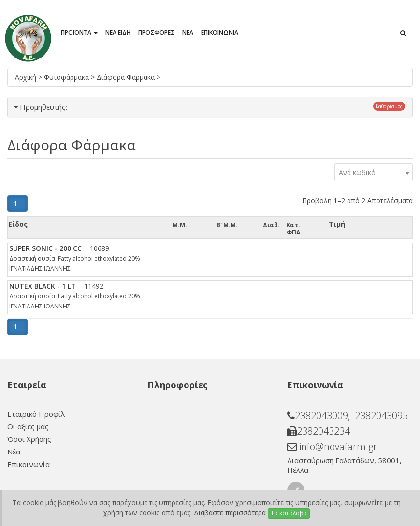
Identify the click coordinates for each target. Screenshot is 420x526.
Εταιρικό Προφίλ (36, 414)
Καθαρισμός (389, 106)
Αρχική (27, 77)
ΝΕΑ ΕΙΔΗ (118, 33)
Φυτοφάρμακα (67, 77)
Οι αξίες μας (28, 426)
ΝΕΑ (188, 33)
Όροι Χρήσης (29, 439)
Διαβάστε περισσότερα (230, 513)
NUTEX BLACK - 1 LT (43, 286)
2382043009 (318, 416)
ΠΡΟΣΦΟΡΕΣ (156, 33)
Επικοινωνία (29, 464)
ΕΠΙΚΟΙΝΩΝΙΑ (220, 33)
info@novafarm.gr (332, 446)
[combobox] (374, 172)
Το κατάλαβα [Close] (289, 513)
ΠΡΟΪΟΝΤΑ (79, 33)
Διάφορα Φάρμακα (127, 77)
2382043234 (319, 431)
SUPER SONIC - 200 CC (45, 248)
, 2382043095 (378, 416)
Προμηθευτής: (43, 107)
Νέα (14, 452)
